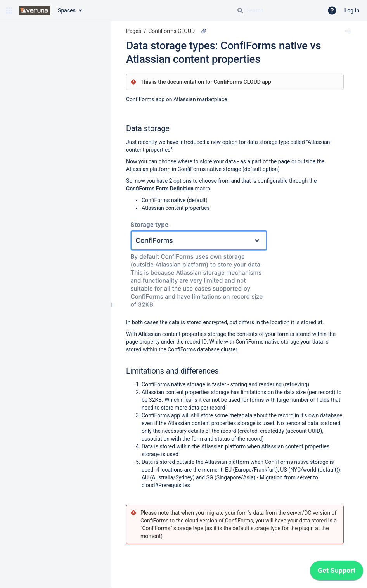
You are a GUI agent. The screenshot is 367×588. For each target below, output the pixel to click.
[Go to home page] (34, 10)
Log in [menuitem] (352, 10)
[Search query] (277, 10)
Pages (134, 31)
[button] (9, 10)
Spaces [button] (67, 10)
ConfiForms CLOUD (171, 31)
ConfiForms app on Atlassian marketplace (177, 99)
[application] (337, 572)
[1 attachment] (204, 31)
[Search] (240, 10)
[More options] (348, 31)
